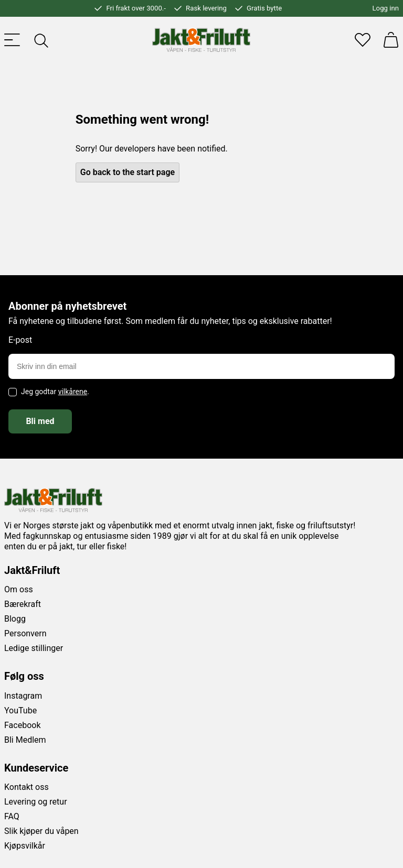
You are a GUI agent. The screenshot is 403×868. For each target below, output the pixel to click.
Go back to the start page (128, 172)
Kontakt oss (26, 787)
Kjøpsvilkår (25, 846)
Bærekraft (23, 604)
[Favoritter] (363, 40)
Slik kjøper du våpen (41, 831)
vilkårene (73, 392)
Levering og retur (36, 802)
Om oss (19, 589)
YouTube (20, 710)
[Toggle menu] (12, 40)
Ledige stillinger (34, 648)
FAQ (12, 816)
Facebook (22, 725)
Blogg (15, 619)
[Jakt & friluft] (201, 40)
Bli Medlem (25, 740)
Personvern (25, 633)
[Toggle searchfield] (40, 40)
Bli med (40, 421)
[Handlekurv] (391, 40)
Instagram (23, 696)
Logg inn (386, 8)
